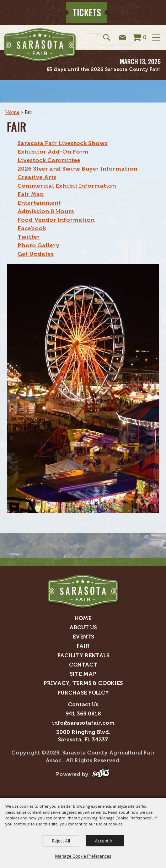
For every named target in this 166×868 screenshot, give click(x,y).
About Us (83, 627)
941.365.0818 (83, 714)
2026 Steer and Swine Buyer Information (77, 169)
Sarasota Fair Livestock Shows (63, 143)
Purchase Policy (83, 693)
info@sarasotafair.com (83, 723)
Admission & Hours (46, 211)
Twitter (29, 237)
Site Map (83, 674)
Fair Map (31, 194)
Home (12, 112)
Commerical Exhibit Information (67, 186)
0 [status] (145, 37)
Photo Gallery (38, 245)
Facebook (32, 228)
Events (83, 637)
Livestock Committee (49, 160)
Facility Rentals (83, 656)
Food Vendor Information (56, 220)
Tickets (87, 12)
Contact (83, 665)
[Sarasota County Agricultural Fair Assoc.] (40, 45)
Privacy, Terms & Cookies (83, 683)
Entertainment (39, 203)
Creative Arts (37, 177)
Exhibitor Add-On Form (53, 152)
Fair (83, 646)
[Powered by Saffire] (101, 775)
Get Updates (36, 254)
